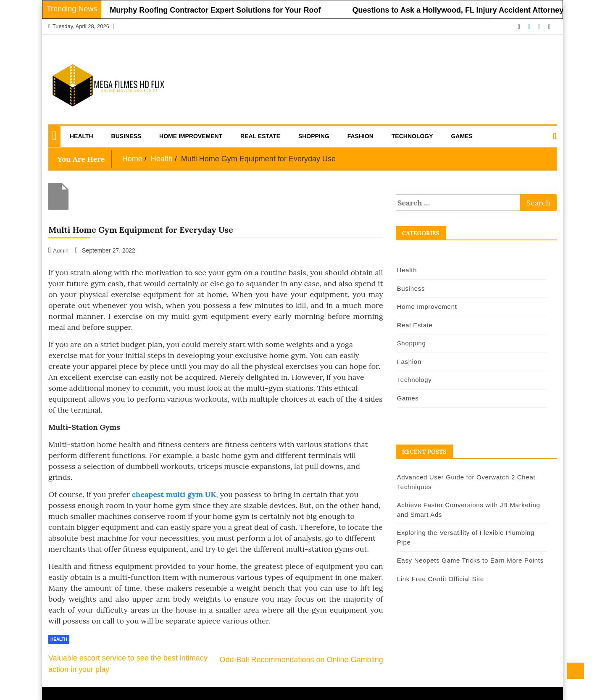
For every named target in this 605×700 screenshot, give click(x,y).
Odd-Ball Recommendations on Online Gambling (301, 660)
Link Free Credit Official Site (441, 579)
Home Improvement (191, 136)
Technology (412, 136)
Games (462, 136)
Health (82, 136)
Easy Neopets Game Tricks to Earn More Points (470, 560)
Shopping (314, 136)
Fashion (360, 136)
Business (126, 136)
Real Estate (260, 136)
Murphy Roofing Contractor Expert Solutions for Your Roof (218, 10)
